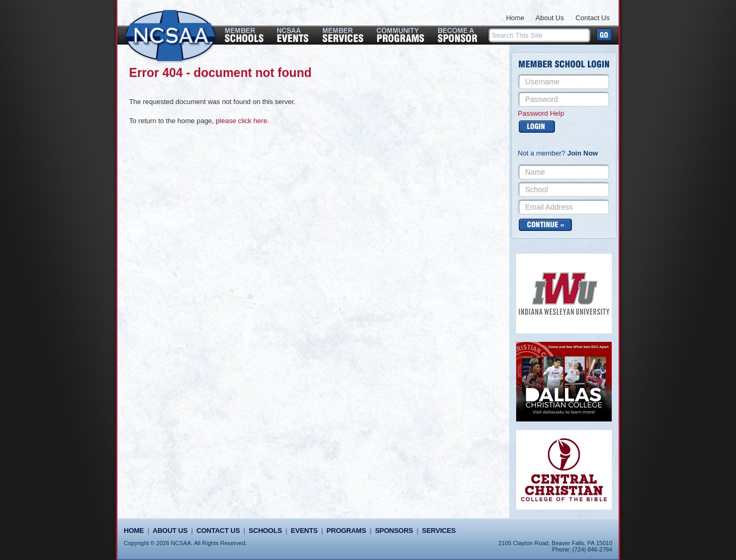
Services (439, 531)
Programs (346, 531)
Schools (265, 531)
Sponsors (394, 531)
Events (304, 531)
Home (515, 18)
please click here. (242, 121)
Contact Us (593, 18)
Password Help (541, 113)
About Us (550, 18)
